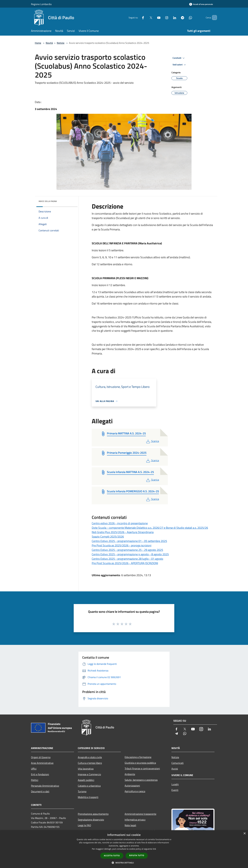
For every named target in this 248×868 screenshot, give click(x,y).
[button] (124, 863)
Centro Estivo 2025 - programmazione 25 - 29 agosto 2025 (127, 550)
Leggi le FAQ (84, 825)
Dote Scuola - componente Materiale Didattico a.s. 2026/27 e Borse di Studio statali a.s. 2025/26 (150, 528)
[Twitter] (146, 17)
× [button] (244, 834)
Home (38, 43)
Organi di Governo (41, 757)
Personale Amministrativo (45, 786)
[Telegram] (177, 17)
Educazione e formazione (138, 757)
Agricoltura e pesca (135, 791)
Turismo (82, 791)
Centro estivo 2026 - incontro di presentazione (120, 523)
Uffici (34, 769)
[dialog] (124, 849)
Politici (35, 780)
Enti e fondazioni (40, 774)
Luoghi (175, 784)
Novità (49, 43)
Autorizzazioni (132, 786)
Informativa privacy (135, 820)
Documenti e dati (40, 791)
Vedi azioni (180, 65)
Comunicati (178, 763)
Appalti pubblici (86, 780)
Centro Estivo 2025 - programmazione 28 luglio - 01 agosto (127, 559)
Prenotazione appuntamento (93, 814)
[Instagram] (161, 17)
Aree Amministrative (42, 763)
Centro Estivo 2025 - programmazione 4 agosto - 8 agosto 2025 (130, 554)
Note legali (130, 825)
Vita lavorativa (86, 769)
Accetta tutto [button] (112, 856)
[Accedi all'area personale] (201, 4)
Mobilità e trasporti (88, 797)
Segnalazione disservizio (91, 820)
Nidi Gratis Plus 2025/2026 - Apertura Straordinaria (123, 532)
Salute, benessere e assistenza (141, 780)
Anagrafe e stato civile (90, 757)
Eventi (175, 790)
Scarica (152, 441)
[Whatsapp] (185, 17)
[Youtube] (153, 17)
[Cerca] (213, 18)
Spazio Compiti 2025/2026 (108, 537)
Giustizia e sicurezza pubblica (140, 763)
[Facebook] (138, 17)
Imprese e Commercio (89, 774)
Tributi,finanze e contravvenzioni (142, 768)
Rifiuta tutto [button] (137, 855)
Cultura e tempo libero (90, 763)
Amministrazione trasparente (140, 814)
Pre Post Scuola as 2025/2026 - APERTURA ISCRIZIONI (125, 563)
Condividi (179, 58)
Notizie (61, 43)
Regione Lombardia (41, 4)
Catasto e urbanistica (89, 786)
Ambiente (130, 774)
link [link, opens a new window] (154, 849)
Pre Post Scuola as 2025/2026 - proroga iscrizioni (122, 545)
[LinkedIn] (169, 17)
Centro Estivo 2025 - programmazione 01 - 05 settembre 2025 (129, 541)
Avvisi (175, 769)
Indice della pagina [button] (48, 201)
